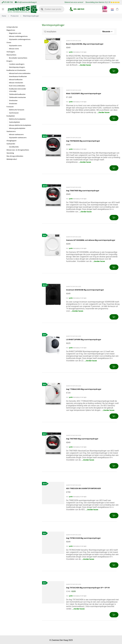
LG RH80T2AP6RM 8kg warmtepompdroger (84, 339)
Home (4, 16)
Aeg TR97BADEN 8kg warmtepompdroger (83, 141)
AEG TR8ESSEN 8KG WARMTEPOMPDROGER (83, 488)
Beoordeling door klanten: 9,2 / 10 (103, 2)
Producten (15, 16)
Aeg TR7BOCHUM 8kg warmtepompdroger (84, 537)
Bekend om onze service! (74, 2)
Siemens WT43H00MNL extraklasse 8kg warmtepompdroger (91, 240)
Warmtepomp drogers (74, 41)
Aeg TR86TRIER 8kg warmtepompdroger (83, 190)
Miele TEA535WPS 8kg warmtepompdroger (84, 93)
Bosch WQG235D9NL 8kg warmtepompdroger (85, 44)
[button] (114, 71)
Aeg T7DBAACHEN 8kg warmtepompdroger (84, 388)
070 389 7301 (8, 2)
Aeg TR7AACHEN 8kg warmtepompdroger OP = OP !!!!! (88, 587)
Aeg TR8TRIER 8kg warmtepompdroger (82, 438)
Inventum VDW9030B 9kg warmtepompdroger (85, 289)
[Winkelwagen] (117, 9)
